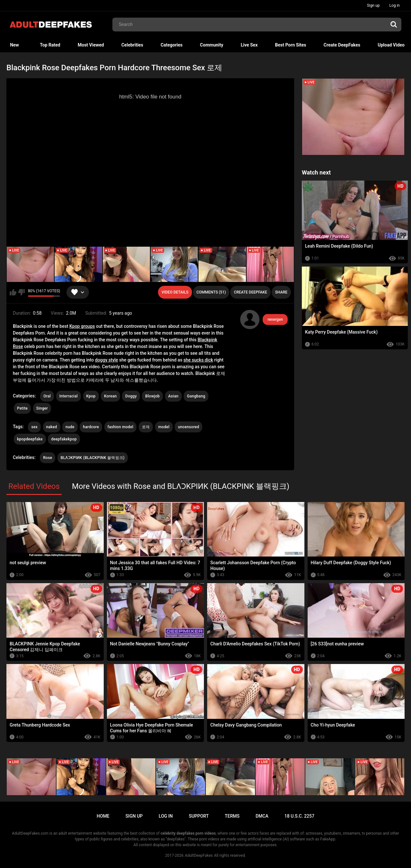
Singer (42, 408)
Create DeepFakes (342, 45)
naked (52, 427)
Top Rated (50, 45)
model (164, 427)
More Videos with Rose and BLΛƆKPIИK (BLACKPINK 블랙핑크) (181, 486)
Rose (48, 458)
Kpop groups (82, 326)
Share (281, 292)
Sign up (373, 5)
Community (212, 45)
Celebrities (132, 45)
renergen (275, 319)
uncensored (188, 427)
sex (34, 427)
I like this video (13, 292)
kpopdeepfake (30, 439)
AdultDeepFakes (199, 855)
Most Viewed (91, 45)
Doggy (131, 396)
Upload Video (391, 45)
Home (103, 816)
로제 (146, 427)
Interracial (69, 396)
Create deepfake (250, 292)
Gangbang (196, 396)
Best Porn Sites (291, 45)
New (14, 45)
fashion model (121, 427)
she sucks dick (198, 360)
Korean (110, 396)
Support (199, 816)
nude (70, 427)
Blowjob (152, 396)
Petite (22, 408)
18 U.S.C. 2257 (299, 816)
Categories (171, 45)
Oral (47, 396)
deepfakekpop (64, 439)
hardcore (91, 427)
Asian (173, 396)
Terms (232, 816)
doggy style (107, 360)
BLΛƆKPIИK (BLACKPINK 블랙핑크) (93, 458)
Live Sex (249, 45)
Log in (394, 5)
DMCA (262, 816)
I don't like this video (21, 292)
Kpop (91, 396)
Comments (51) (211, 292)
